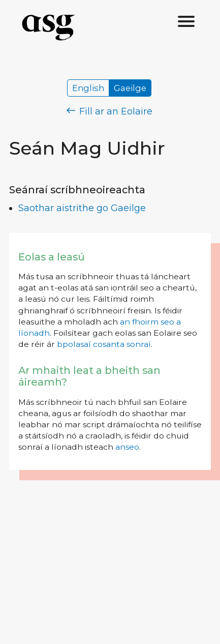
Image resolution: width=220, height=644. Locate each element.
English (88, 88)
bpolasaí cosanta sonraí (104, 344)
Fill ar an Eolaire (109, 111)
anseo (127, 447)
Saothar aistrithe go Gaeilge (82, 208)
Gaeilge (130, 88)
